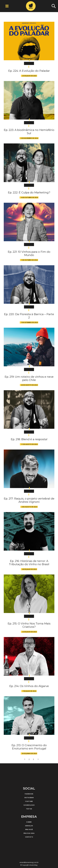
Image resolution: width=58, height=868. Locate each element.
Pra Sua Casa (29, 833)
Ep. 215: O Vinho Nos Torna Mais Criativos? (29, 625)
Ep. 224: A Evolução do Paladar (29, 71)
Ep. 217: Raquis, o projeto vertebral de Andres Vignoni (29, 500)
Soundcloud (29, 805)
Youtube (29, 801)
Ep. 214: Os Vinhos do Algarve (29, 686)
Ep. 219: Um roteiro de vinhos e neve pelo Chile (29, 378)
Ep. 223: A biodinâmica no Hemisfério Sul (29, 132)
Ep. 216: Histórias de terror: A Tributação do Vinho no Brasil (29, 563)
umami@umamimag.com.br (29, 862)
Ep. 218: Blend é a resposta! (29, 439)
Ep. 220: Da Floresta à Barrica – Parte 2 (29, 316)
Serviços (29, 826)
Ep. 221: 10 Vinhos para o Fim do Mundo (29, 253)
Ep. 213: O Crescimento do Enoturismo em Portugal (29, 747)
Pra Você (29, 829)
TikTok (29, 809)
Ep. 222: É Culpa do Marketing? (29, 192)
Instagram (29, 798)
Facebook (29, 794)
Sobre (29, 822)
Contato (29, 837)
